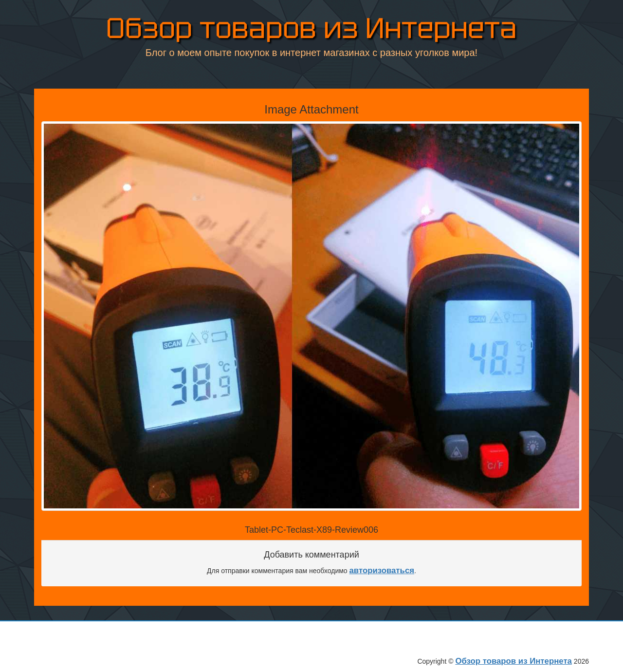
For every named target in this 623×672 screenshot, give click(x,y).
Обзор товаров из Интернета (311, 30)
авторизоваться (382, 570)
